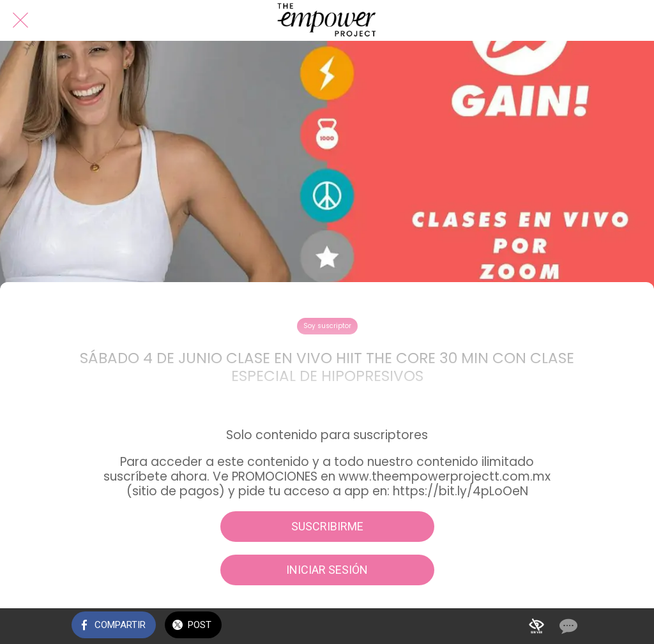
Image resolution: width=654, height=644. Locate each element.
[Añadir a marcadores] (536, 626)
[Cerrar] (20, 20)
